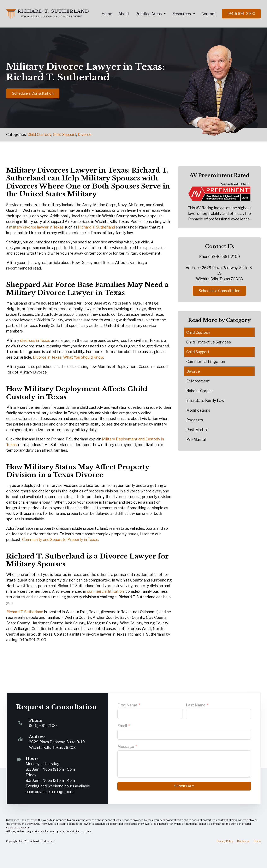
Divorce (85, 135)
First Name (127, 705)
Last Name (196, 705)
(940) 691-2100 (241, 14)
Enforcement (198, 381)
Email (122, 726)
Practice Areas (149, 14)
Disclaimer (244, 841)
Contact (209, 14)
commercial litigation (105, 591)
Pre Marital (196, 440)
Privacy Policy (225, 841)
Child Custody (39, 135)
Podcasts (195, 420)
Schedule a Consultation (33, 93)
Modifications (198, 410)
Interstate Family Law (205, 401)
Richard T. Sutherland (97, 227)
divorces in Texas (35, 340)
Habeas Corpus (199, 391)
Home (107, 14)
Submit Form (184, 786)
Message (126, 747)
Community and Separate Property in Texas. (61, 540)
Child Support (65, 135)
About (124, 14)
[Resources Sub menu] (194, 14)
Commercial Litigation (206, 362)
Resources (182, 14)
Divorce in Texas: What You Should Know (68, 357)
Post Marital (197, 430)
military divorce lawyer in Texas (36, 227)
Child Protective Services (209, 342)
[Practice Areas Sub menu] (165, 14)
